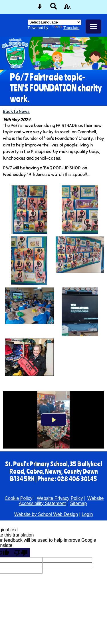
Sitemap (79, 503)
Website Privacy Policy (60, 498)
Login (87, 514)
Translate (66, 28)
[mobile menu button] (93, 27)
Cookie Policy (19, 498)
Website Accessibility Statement (61, 501)
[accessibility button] (67, 8)
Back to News (16, 111)
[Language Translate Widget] (55, 22)
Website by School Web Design (46, 514)
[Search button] (54, 8)
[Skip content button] (40, 8)
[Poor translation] (21, 553)
